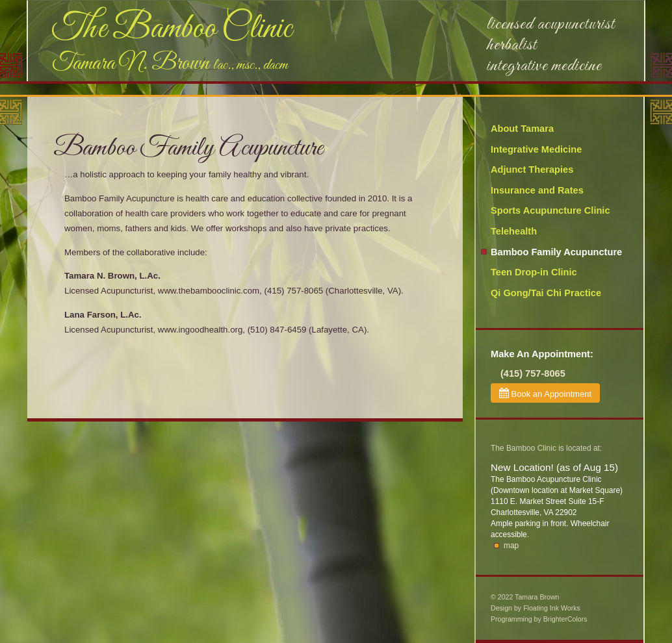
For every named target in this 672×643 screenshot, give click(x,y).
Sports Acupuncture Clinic (550, 210)
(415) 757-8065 (533, 373)
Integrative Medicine (536, 149)
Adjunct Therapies (532, 170)
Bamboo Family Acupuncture (556, 252)
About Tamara (522, 129)
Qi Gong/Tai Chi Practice (546, 293)
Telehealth (514, 231)
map (511, 546)
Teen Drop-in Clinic (534, 272)
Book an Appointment (545, 393)
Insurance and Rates (537, 190)
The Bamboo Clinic (172, 29)
